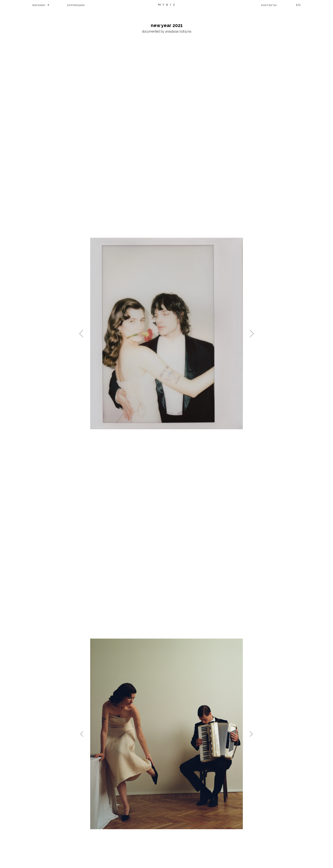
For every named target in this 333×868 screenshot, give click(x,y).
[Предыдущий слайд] (81, 333)
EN (298, 5)
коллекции (76, 5)
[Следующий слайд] (252, 333)
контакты (269, 5)
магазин (39, 5)
